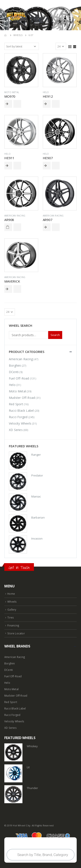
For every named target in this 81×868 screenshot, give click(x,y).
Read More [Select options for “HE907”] (47, 166)
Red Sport (16, 404)
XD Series (16, 430)
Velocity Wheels (20, 423)
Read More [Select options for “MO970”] (8, 104)
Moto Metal (12, 92)
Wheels (12, 602)
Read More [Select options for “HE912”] (47, 104)
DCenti (14, 372)
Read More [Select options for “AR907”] (47, 227)
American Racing (15, 216)
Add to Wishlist (17, 104)
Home (11, 594)
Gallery (12, 609)
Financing (13, 625)
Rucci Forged (18, 417)
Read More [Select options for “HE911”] (8, 166)
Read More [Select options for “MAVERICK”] (8, 289)
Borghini (15, 365)
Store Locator (16, 633)
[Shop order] (22, 46)
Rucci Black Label (21, 411)
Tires (11, 617)
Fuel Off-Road (19, 378)
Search (55, 335)
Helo (46, 92)
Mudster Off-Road (22, 398)
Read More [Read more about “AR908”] (8, 227)
